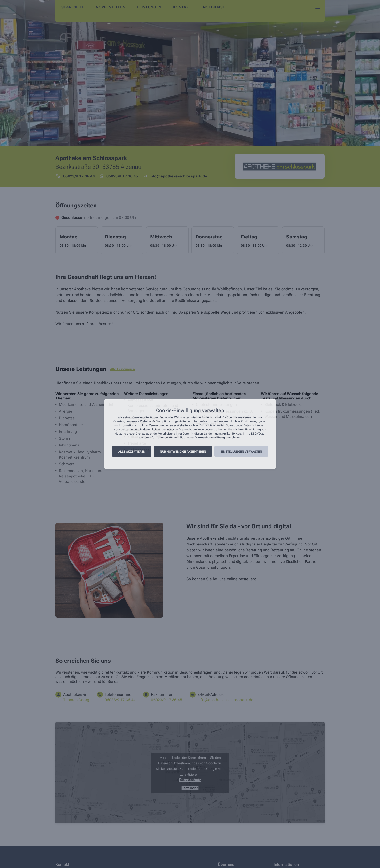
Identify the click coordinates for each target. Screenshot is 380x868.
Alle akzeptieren (132, 452)
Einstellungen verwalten (241, 452)
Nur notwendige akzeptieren (183, 452)
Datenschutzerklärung (210, 438)
